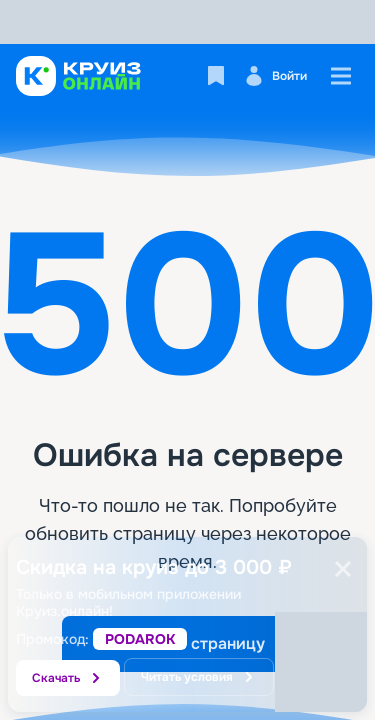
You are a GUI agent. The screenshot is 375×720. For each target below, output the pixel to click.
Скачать (68, 678)
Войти (275, 76)
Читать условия (199, 677)
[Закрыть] (343, 569)
